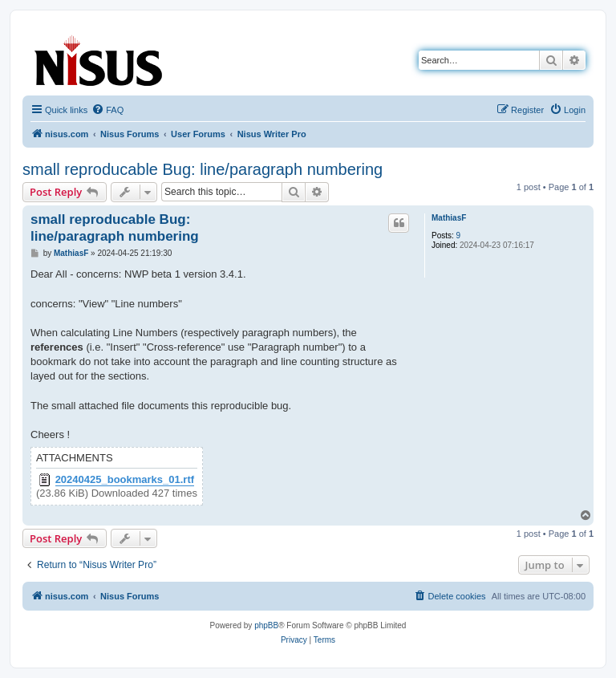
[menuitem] (107, 110)
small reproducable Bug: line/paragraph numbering (203, 169)
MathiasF (449, 218)
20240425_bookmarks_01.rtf (125, 480)
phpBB (266, 625)
